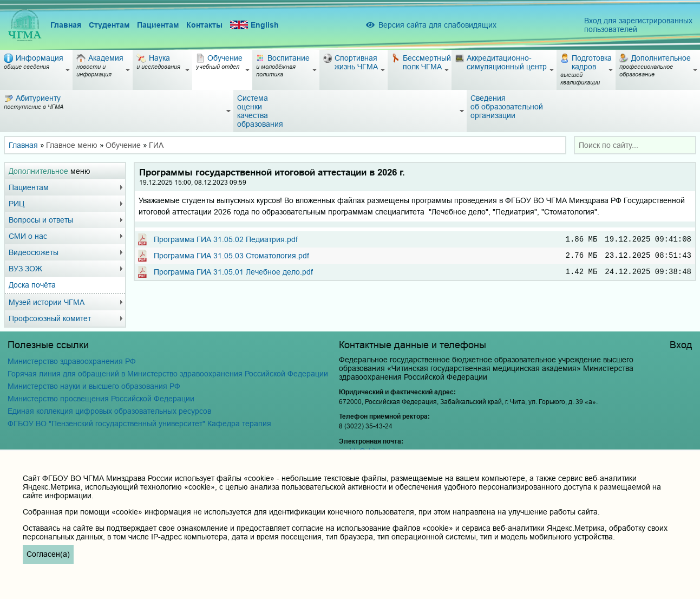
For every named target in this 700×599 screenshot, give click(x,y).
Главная (66, 25)
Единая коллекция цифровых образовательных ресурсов (109, 411)
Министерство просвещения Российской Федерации (101, 399)
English (254, 25)
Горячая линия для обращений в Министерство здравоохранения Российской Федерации (168, 374)
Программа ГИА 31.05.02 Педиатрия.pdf (226, 240)
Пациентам (158, 25)
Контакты (204, 25)
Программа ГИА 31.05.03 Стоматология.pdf (231, 258)
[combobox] (635, 145)
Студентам (109, 25)
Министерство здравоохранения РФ (72, 361)
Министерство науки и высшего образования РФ (94, 386)
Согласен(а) (48, 554)
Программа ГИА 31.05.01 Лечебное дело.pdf (233, 276)
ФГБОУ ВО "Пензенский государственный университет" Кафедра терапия (139, 424)
